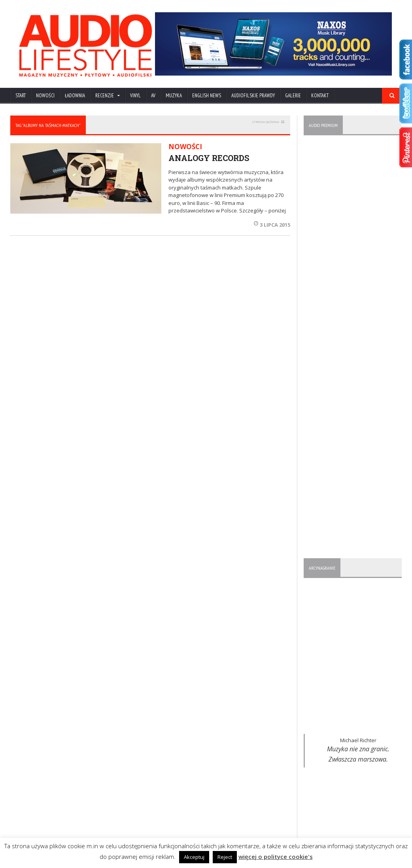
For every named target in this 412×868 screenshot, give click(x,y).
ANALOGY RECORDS (209, 158)
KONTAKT (320, 96)
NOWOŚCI (45, 96)
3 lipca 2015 (272, 225)
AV (153, 96)
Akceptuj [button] (194, 857)
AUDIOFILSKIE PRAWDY (253, 96)
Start (21, 96)
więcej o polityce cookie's (276, 857)
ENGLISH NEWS (207, 96)
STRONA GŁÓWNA (266, 122)
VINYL (135, 96)
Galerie (293, 96)
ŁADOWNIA (75, 96)
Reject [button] (225, 857)
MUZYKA (174, 96)
